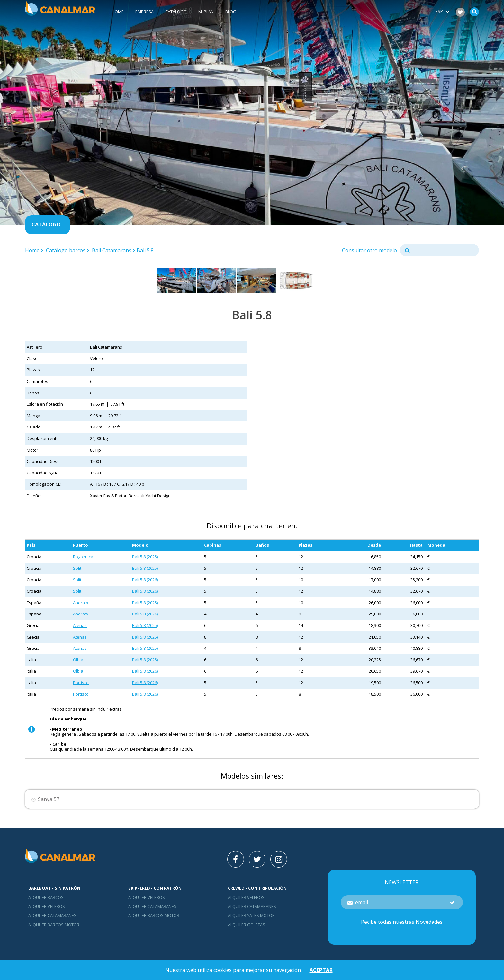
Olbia (78, 660)
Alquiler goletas (247, 925)
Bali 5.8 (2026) (145, 580)
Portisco (81, 683)
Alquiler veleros (47, 906)
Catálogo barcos (66, 250)
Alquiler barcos (46, 897)
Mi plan (206, 12)
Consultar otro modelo (369, 250)
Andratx (81, 603)
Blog (231, 12)
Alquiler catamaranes (52, 915)
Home (118, 12)
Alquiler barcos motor (54, 925)
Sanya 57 (49, 799)
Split (77, 568)
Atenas (80, 625)
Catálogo (176, 12)
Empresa (144, 12)
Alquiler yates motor (251, 915)
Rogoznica (83, 557)
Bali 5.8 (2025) (145, 557)
